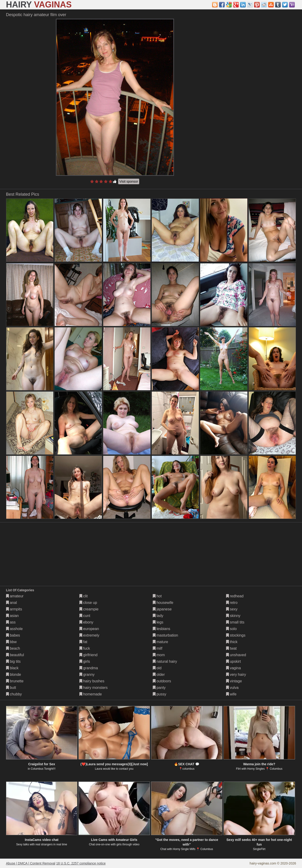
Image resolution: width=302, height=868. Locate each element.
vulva (232, 688)
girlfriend (89, 655)
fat (83, 642)
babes (13, 635)
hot (157, 596)
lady (158, 616)
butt (11, 688)
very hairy (236, 675)
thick (232, 642)
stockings (236, 635)
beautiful (15, 655)
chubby (14, 694)
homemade (91, 694)
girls (85, 661)
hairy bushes (92, 681)
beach (13, 648)
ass (11, 622)
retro (232, 603)
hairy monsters (94, 688)
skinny (233, 616)
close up (88, 603)
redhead (235, 596)
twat (231, 648)
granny (87, 675)
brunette (15, 681)
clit (84, 596)
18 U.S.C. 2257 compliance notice (81, 863)
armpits (14, 609)
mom (159, 655)
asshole (14, 629)
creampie (89, 609)
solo (231, 629)
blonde (14, 675)
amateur (15, 596)
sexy (232, 609)
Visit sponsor (129, 181)
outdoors (162, 681)
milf (158, 648)
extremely (89, 635)
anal (12, 603)
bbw (11, 642)
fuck (85, 648)
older (159, 675)
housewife (163, 603)
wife (231, 694)
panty (159, 688)
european (89, 629)
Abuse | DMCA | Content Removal (31, 863)
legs (158, 622)
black (12, 668)
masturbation (165, 635)
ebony (86, 622)
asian (12, 616)
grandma (89, 668)
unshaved (236, 655)
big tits (13, 661)
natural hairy (165, 661)
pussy (160, 694)
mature (160, 642)
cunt (85, 616)
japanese (162, 609)
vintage (234, 681)
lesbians (162, 629)
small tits (235, 622)
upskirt (234, 661)
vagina (234, 668)
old (157, 668)
